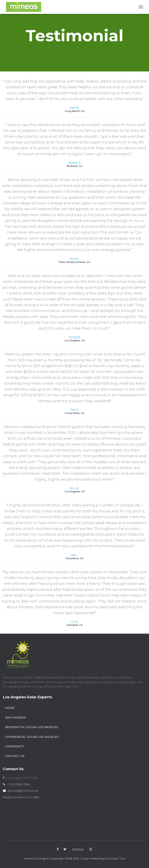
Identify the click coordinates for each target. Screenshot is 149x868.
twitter (65, 849)
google (78, 849)
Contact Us (15, 756)
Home (10, 708)
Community (15, 746)
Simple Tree (117, 858)
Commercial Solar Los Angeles (32, 737)
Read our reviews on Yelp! (21, 797)
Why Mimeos (15, 718)
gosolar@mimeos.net (23, 791)
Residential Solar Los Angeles (32, 727)
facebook (58, 849)
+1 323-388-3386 (18, 784)
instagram (91, 849)
